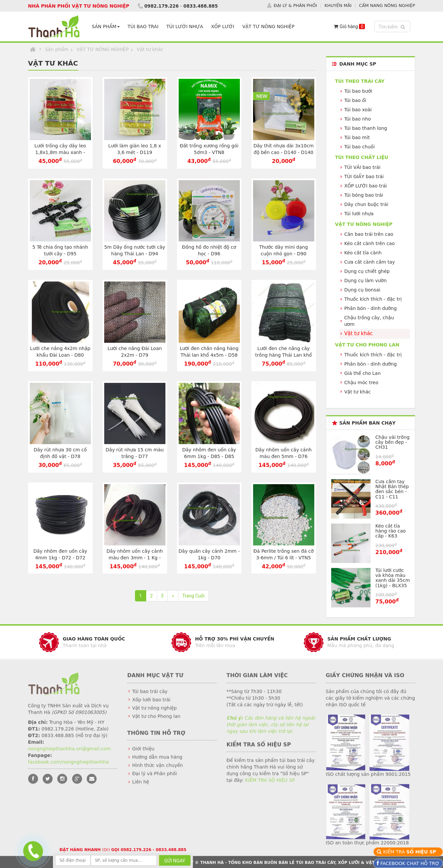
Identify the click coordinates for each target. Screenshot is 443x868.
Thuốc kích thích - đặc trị (373, 299)
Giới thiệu (143, 754)
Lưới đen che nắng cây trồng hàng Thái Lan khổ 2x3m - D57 (283, 355)
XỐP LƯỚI (224, 26)
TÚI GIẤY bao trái (364, 177)
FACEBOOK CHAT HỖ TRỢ (409, 863)
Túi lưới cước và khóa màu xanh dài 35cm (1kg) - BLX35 (393, 578)
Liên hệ (141, 787)
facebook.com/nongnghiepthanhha (68, 767)
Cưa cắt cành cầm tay (370, 262)
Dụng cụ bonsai (362, 290)
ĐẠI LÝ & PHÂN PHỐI (295, 5)
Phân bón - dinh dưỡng (371, 308)
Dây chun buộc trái (366, 204)
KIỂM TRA (410, 852)
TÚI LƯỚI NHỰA (186, 26)
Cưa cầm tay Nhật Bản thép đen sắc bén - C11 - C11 (392, 489)
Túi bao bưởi (358, 91)
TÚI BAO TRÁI (144, 26)
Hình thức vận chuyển (158, 770)
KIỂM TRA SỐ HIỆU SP (270, 785)
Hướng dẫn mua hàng (157, 762)
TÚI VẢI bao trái (362, 167)
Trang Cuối (193, 596)
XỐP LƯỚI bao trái (366, 186)
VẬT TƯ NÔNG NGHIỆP (270, 26)
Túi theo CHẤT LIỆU (362, 157)
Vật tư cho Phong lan (156, 721)
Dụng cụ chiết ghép (367, 271)
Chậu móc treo (361, 382)
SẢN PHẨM (107, 26)
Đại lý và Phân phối (155, 779)
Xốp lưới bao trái (151, 704)
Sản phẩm (57, 49)
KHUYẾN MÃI (338, 5)
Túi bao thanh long (366, 128)
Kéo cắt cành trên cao (370, 243)
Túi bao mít (357, 137)
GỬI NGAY (175, 861)
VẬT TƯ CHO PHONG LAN (367, 344)
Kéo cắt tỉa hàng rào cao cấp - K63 (391, 531)
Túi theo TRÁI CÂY (360, 81)
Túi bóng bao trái (364, 195)
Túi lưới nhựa (359, 214)
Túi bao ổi (355, 100)
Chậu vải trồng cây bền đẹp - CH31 (393, 442)
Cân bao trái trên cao (369, 234)
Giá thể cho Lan (363, 373)
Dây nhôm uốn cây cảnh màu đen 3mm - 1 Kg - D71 (135, 557)
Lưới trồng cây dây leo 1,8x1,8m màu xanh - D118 (60, 152)
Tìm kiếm (393, 26)
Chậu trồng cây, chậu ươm (369, 321)
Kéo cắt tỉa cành (363, 253)
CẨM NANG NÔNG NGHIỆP (387, 5)
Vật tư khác (150, 49)
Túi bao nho (358, 119)
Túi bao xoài (358, 110)
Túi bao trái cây (150, 696)
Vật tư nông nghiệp (155, 713)
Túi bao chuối (360, 147)
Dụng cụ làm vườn (366, 281)
